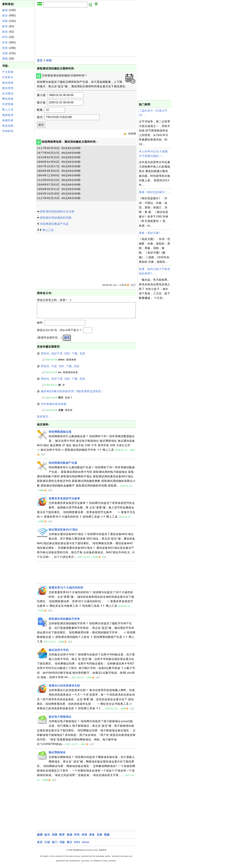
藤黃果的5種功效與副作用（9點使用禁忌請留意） (72, 395)
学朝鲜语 (8, 131)
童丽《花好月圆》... (152, 233)
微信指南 (8, 83)
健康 (5, 10)
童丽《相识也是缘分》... (154, 192)
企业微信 (8, 93)
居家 (5, 21)
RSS (77, 846)
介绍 (47, 846)
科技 (5, 42)
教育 (5, 26)
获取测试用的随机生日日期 (57, 211)
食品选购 (8, 126)
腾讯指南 (8, 99)
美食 (5, 48)
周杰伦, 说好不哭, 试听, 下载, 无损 (63, 357)
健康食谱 (8, 115)
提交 (67, 341)
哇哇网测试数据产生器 (54, 224)
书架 (62, 846)
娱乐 (5, 15)
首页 (40, 60)
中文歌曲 (8, 72)
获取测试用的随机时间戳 (56, 218)
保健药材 (8, 120)
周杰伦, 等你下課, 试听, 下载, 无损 (63, 382)
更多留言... (44, 420)
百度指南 (8, 104)
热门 (55, 846)
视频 (5, 59)
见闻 (5, 53)
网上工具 (8, 110)
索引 (70, 846)
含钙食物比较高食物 (54, 407)
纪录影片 (8, 77)
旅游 (5, 32)
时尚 (5, 37)
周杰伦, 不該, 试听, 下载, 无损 (60, 370)
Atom (86, 846)
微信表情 (8, 88)
